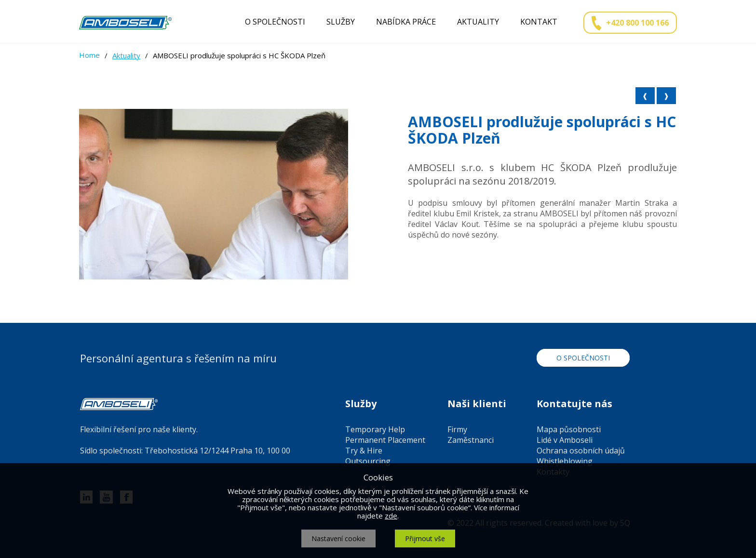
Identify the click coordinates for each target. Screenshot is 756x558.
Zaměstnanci (471, 440)
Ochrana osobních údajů (581, 451)
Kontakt (539, 22)
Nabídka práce (406, 22)
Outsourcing (368, 461)
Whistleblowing (565, 461)
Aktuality (478, 22)
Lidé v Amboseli (565, 440)
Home (89, 55)
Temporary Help (375, 429)
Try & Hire (364, 451)
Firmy (457, 429)
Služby (341, 22)
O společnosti (275, 22)
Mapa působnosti (569, 429)
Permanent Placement (385, 440)
